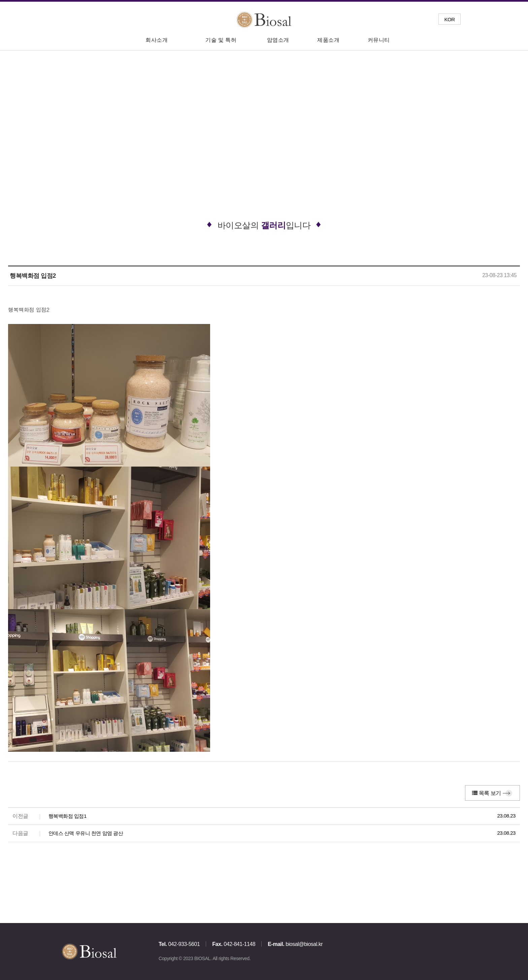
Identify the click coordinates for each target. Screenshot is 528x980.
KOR (449, 19)
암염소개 (278, 40)
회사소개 (157, 40)
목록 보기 (487, 793)
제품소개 (328, 40)
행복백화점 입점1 (68, 816)
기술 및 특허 (221, 40)
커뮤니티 (379, 40)
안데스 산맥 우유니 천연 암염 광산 (86, 833)
